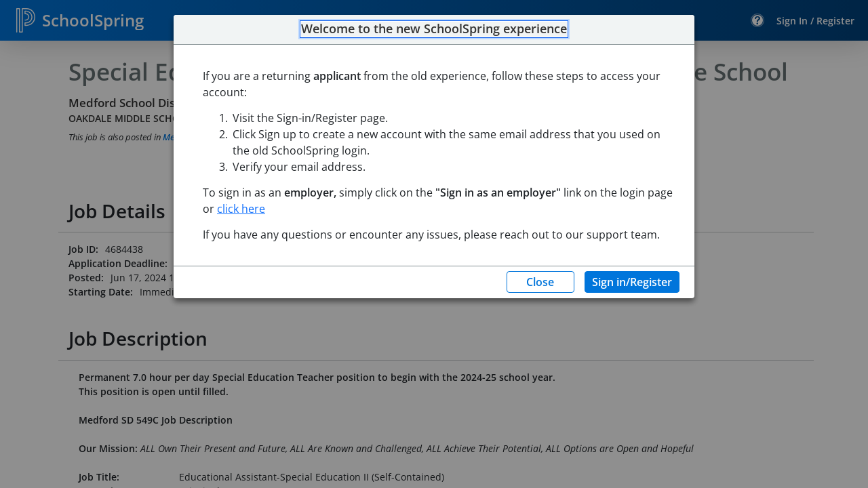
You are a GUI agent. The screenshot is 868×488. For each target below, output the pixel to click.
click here (241, 209)
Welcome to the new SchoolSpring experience (434, 29)
